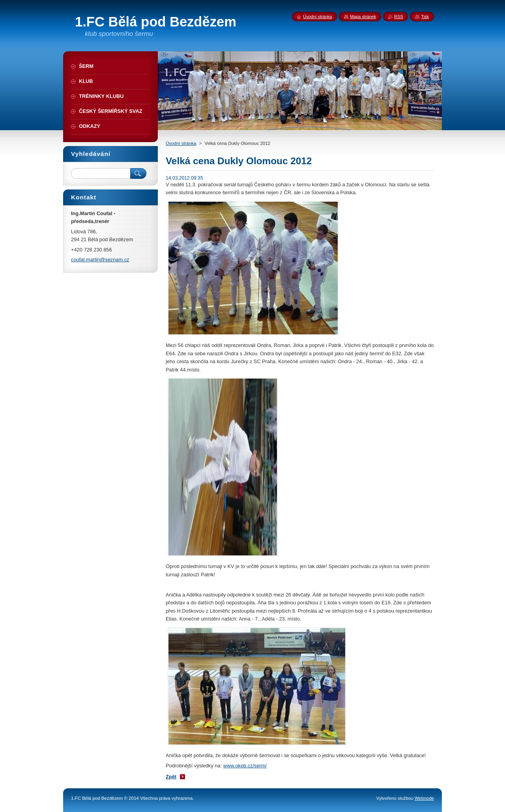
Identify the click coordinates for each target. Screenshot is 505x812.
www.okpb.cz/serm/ (245, 766)
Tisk (425, 17)
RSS (398, 17)
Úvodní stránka (181, 143)
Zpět (171, 777)
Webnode (424, 798)
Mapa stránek (363, 17)
